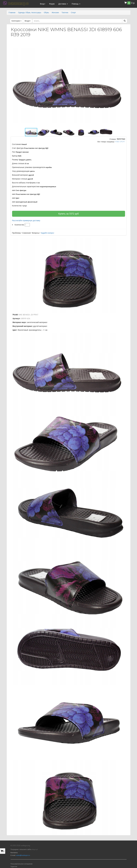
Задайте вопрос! (48, 233)
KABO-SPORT (120, 142)
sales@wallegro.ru (23, 855)
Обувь (46, 13)
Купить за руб (69, 214)
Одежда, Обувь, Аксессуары (30, 13)
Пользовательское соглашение (22, 864)
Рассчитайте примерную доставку (26, 221)
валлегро (18, 3)
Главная (12, 13)
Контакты (14, 853)
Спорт (73, 13)
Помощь (76, 4)
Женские (55, 13)
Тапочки (65, 13)
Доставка (63, 4)
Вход (43, 4)
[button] (122, 46)
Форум (52, 4)
